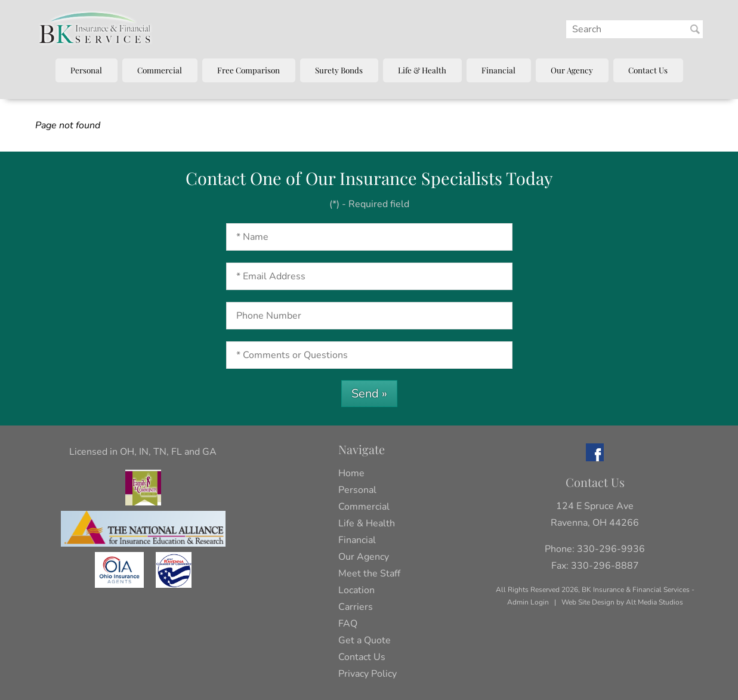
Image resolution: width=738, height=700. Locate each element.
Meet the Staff (369, 573)
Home (351, 473)
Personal (86, 70)
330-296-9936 (611, 549)
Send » (369, 394)
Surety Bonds (339, 70)
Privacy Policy (368, 674)
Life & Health (422, 70)
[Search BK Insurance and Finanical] (695, 29)
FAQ (348, 624)
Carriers (356, 607)
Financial (498, 70)
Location (356, 590)
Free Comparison (248, 70)
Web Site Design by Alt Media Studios (622, 602)
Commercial (160, 70)
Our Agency (572, 70)
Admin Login (528, 602)
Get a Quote (365, 640)
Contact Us (648, 70)
